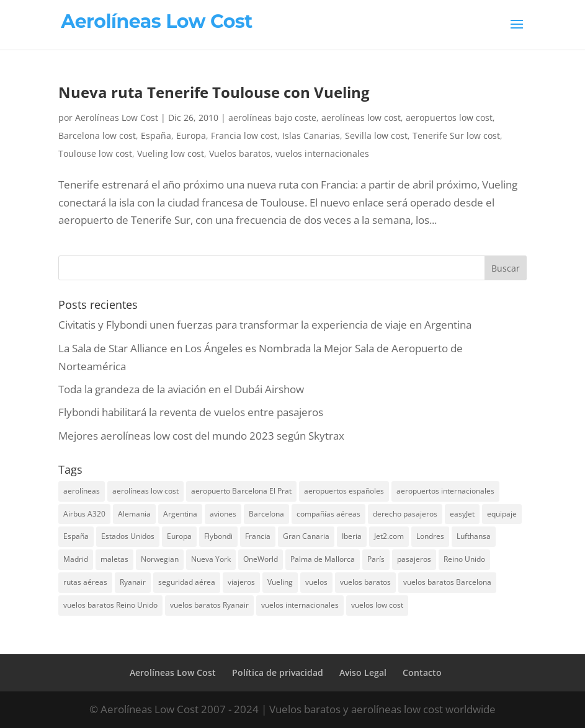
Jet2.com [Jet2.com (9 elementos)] (389, 536)
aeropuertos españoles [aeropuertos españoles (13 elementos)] (344, 491)
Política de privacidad (278, 673)
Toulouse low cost (95, 153)
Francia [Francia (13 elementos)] (258, 536)
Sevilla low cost (376, 135)
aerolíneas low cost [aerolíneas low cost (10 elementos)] (145, 491)
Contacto (422, 673)
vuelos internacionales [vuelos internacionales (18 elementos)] (300, 605)
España (156, 135)
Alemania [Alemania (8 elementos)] (134, 514)
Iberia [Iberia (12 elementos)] (352, 536)
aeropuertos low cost (449, 118)
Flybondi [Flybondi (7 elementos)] (218, 536)
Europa (191, 135)
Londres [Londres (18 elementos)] (430, 536)
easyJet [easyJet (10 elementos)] (462, 514)
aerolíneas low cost (361, 118)
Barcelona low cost (97, 135)
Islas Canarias (311, 135)
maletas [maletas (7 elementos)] (114, 559)
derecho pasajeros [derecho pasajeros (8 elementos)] (405, 514)
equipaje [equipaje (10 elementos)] (502, 514)
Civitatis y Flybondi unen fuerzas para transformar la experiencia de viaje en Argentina (265, 325)
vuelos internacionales (322, 153)
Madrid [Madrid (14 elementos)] (76, 559)
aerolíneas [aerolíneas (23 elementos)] (82, 491)
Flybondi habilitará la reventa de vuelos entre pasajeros (191, 412)
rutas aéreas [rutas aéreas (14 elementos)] (85, 582)
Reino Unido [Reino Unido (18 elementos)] (464, 559)
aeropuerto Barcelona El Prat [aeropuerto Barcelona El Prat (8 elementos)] (241, 491)
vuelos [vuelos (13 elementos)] (316, 582)
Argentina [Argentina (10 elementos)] (180, 514)
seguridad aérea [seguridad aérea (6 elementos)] (187, 582)
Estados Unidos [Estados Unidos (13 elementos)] (128, 536)
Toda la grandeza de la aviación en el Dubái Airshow (181, 389)
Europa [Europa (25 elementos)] (179, 536)
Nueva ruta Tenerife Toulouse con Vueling (214, 92)
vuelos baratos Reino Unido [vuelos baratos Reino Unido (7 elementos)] (110, 605)
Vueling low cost (171, 153)
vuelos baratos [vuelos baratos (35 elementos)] (365, 582)
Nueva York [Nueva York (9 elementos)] (211, 559)
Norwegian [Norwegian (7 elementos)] (160, 559)
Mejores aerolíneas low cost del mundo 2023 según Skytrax (201, 436)
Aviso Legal (363, 673)
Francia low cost (244, 135)
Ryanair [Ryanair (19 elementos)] (133, 582)
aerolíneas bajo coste (272, 118)
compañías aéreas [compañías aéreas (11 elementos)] (328, 514)
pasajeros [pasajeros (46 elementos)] (414, 559)
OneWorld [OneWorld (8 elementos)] (261, 559)
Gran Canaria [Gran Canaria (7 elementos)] (306, 536)
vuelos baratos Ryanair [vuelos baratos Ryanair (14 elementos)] (209, 605)
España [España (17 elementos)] (76, 536)
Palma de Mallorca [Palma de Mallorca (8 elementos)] (323, 559)
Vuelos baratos (240, 153)
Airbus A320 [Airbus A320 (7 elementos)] (84, 514)
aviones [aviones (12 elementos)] (223, 514)
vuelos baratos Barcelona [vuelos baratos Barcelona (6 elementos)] (447, 582)
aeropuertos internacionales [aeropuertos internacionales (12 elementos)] (445, 491)
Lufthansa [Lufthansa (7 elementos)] (474, 536)
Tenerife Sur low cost (456, 135)
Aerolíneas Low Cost (117, 118)
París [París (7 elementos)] (376, 559)
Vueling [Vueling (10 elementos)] (280, 582)
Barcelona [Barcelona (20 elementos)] (266, 514)
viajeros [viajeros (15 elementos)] (241, 582)
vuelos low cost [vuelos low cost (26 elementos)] (377, 605)
